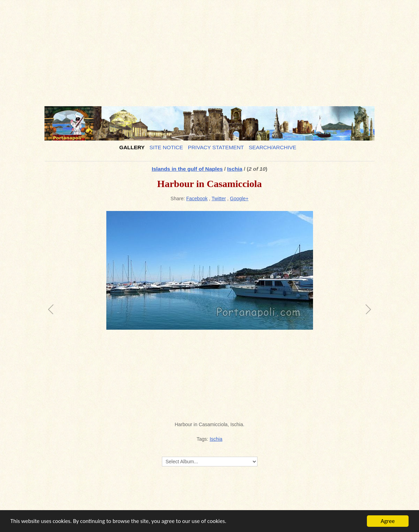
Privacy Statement (216, 147)
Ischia (235, 169)
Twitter (219, 199)
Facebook (197, 199)
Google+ (239, 199)
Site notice (166, 147)
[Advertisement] (209, 50)
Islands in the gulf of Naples (187, 169)
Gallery (132, 147)
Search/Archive (273, 147)
